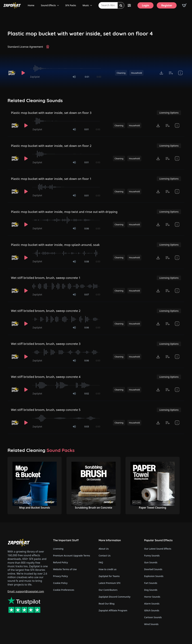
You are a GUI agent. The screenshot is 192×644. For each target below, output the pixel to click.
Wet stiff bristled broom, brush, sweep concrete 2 (46, 311)
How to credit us (108, 569)
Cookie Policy (60, 583)
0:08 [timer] (87, 261)
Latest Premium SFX (110, 583)
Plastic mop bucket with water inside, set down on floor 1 (51, 179)
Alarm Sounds (152, 604)
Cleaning (121, 73)
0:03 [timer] (87, 426)
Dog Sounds (151, 590)
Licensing (58, 549)
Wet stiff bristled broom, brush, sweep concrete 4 (46, 377)
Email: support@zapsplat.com (26, 591)
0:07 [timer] (87, 294)
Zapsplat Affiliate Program (113, 610)
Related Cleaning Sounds (35, 100)
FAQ (101, 562)
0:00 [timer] (99, 77)
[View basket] (184, 5)
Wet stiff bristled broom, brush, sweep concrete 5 (46, 410)
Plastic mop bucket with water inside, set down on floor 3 (51, 113)
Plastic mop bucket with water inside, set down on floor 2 (51, 146)
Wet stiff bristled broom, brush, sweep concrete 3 (46, 344)
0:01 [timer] (87, 77)
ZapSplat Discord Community (115, 597)
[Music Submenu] (92, 5)
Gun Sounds (151, 562)
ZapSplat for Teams (109, 576)
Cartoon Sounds (153, 617)
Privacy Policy (60, 576)
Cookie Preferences (64, 590)
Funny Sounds (152, 556)
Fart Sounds (151, 583)
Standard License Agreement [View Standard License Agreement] (25, 47)
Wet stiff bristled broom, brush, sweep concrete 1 (46, 278)
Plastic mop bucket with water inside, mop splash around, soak (55, 245)
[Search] (121, 6)
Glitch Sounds (152, 610)
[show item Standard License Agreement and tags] (180, 73)
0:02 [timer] (87, 393)
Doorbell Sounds (153, 569)
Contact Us (105, 556)
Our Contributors (108, 590)
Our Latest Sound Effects (158, 549)
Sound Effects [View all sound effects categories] (48, 5)
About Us (104, 549)
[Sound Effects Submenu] (59, 5)
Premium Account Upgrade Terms (72, 556)
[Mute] (74, 77)
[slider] (66, 68)
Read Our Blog (107, 604)
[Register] (167, 5)
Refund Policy (61, 562)
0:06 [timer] (87, 228)
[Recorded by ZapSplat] (12, 73)
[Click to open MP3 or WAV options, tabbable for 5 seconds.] (161, 73)
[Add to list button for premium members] (171, 73)
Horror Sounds (152, 597)
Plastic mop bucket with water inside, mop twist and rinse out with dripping (64, 212)
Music (86, 5)
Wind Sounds (151, 624)
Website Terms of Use (65, 569)
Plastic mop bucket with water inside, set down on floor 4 (80, 34)
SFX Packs (71, 5)
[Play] (23, 73)
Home (31, 5)
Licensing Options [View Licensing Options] (169, 113)
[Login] (145, 5)
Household (136, 73)
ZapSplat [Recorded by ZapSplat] (35, 77)
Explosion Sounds (154, 576)
